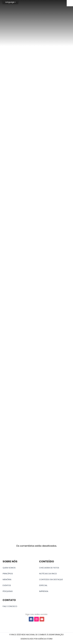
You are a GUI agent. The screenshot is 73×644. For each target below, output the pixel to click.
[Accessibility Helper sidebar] (70, 3)
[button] (36, 635)
